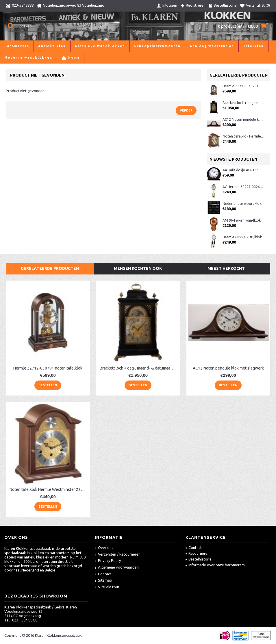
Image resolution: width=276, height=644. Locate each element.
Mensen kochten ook (138, 268)
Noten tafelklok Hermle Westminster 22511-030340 (243, 136)
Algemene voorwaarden (117, 568)
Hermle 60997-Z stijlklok (242, 237)
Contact (103, 574)
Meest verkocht (226, 268)
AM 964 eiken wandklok (242, 220)
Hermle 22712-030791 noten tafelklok (243, 86)
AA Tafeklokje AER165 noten (243, 170)
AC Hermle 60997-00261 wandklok (243, 187)
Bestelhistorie (199, 559)
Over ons (104, 548)
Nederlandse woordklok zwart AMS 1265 (243, 204)
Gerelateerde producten (50, 268)
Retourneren (198, 553)
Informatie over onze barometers (215, 565)
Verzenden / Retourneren (118, 555)
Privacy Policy (108, 561)
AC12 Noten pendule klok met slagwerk (243, 119)
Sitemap (103, 581)
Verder (186, 110)
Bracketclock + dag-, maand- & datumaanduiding (243, 103)
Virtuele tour (107, 587)
